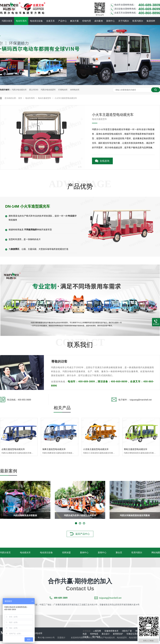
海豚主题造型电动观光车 (54, 449)
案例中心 (84, 553)
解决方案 (75, 21)
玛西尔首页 (7, 21)
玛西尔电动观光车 (19, 90)
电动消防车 (134, 638)
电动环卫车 (82, 642)
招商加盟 (66, 553)
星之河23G (34, 90)
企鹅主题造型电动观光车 (13, 449)
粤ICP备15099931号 (46, 638)
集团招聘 (151, 21)
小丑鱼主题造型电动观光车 (96, 449)
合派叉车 (51, 21)
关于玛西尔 (124, 21)
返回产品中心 (83, 534)
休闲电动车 (75, 90)
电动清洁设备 (36, 21)
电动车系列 (21, 21)
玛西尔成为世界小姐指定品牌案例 (80, 515)
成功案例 (99, 21)
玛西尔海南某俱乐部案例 (25, 515)
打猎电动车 (63, 90)
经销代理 (87, 21)
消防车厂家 (127, 631)
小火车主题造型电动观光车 (66, 98)
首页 (20, 98)
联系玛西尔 (138, 21)
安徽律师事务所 (112, 631)
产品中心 (63, 21)
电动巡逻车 (122, 638)
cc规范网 (97, 631)
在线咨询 (105, 161)
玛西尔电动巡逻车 (48, 90)
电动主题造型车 (45, 98)
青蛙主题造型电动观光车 (136, 449)
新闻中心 (111, 21)
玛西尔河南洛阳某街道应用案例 (135, 515)
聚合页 (119, 553)
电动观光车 (25, 553)
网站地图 (156, 553)
